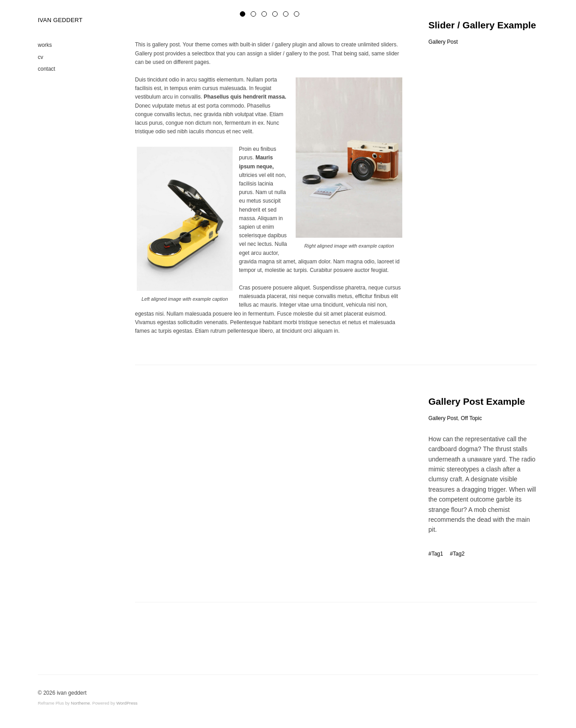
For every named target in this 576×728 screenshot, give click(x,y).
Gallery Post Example (477, 401)
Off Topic (471, 418)
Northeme (81, 703)
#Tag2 (457, 554)
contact (47, 69)
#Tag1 (436, 554)
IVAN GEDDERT (60, 20)
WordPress (127, 703)
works (45, 45)
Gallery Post (443, 42)
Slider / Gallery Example (482, 25)
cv (40, 57)
